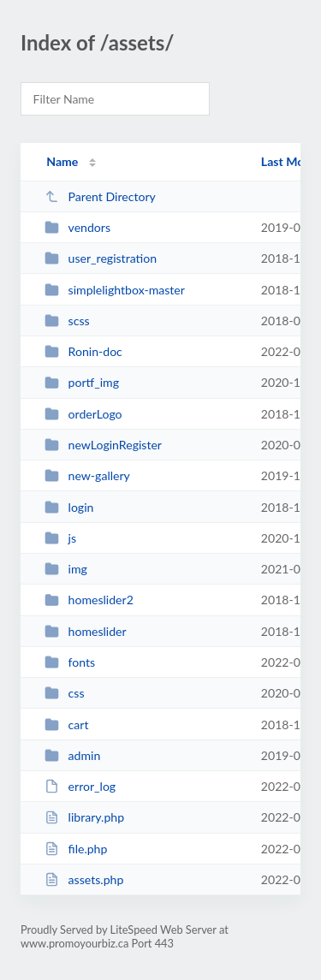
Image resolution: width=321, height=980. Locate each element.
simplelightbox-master (115, 290)
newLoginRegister (103, 445)
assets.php (84, 879)
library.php (84, 817)
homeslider (86, 631)
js (60, 538)
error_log (80, 786)
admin (72, 755)
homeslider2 (89, 600)
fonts (70, 662)
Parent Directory (100, 196)
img (66, 569)
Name (62, 161)
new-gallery (87, 475)
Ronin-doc (83, 351)
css (64, 693)
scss (67, 321)
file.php (76, 849)
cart (66, 725)
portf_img (82, 382)
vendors (77, 227)
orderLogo (83, 414)
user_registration (101, 258)
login (69, 507)
